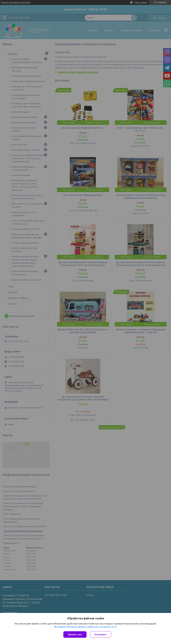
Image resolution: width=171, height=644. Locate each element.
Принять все (75, 634)
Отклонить (101, 634)
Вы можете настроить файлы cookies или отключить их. (84, 627)
